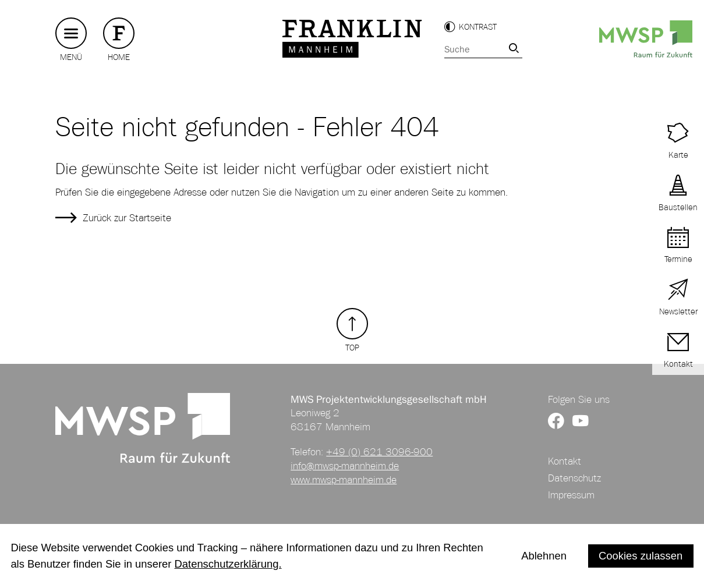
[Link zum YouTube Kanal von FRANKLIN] (581, 422)
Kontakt (565, 461)
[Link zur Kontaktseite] (678, 350)
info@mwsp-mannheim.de (345, 466)
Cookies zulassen (641, 556)
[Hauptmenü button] (71, 33)
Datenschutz (574, 478)
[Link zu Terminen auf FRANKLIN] (678, 141)
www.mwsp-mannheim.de (344, 480)
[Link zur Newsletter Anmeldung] (678, 298)
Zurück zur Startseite (127, 218)
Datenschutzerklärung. (228, 564)
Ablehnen (544, 556)
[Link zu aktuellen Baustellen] (678, 194)
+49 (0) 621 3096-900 (379, 452)
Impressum (571, 495)
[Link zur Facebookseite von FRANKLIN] (556, 422)
